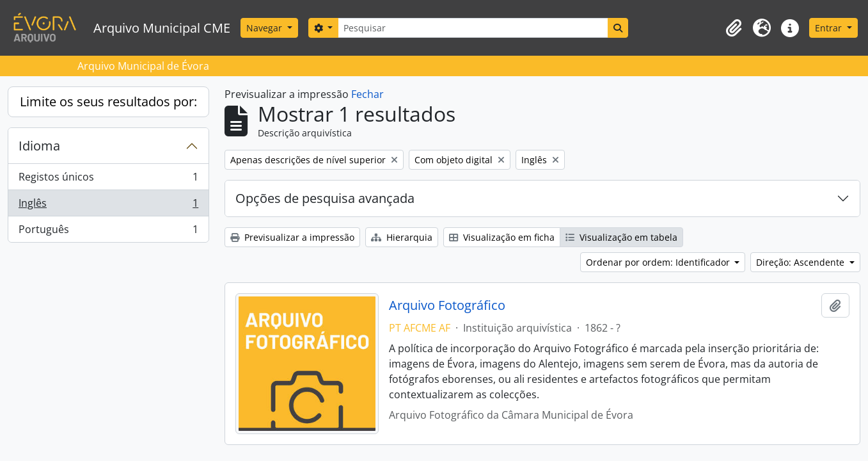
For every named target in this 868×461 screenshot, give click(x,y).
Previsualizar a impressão (292, 237)
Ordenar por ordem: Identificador (659, 262)
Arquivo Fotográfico (447, 305)
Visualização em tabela (621, 237)
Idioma (39, 146)
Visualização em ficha (502, 237)
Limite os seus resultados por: (108, 101)
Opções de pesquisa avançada (325, 198)
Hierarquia (402, 237)
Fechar (367, 94)
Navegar (265, 28)
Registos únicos (108, 180)
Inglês (108, 206)
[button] (734, 28)
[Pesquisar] (473, 28)
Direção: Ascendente (801, 262)
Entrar (830, 28)
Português (108, 232)
